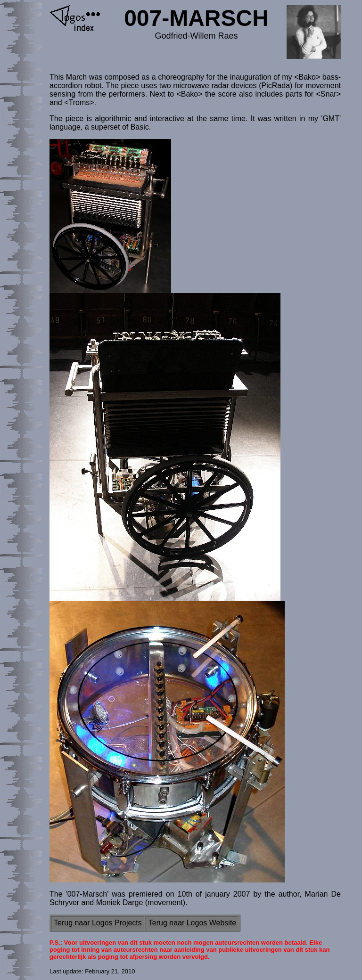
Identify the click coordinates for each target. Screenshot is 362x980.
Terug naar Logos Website (192, 923)
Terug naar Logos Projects (98, 923)
